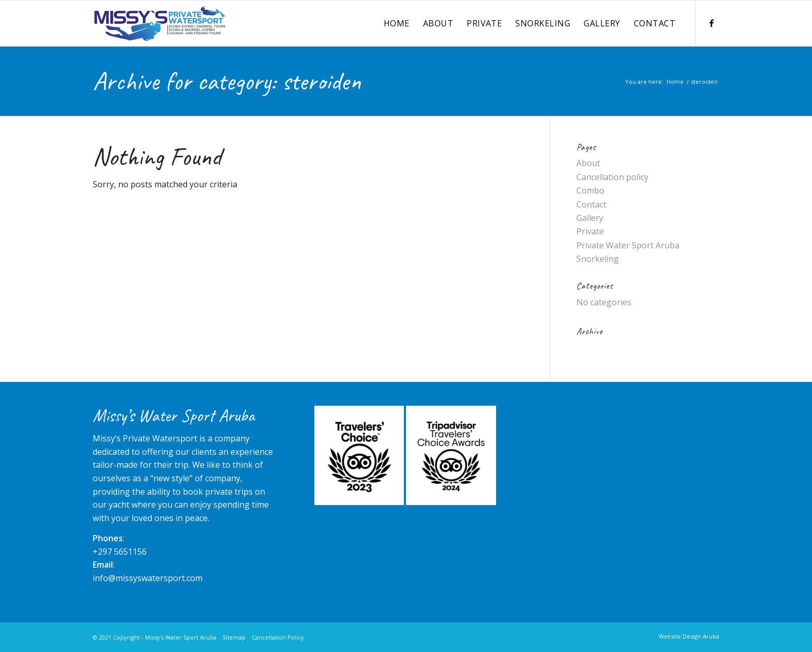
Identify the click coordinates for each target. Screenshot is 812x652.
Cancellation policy (612, 177)
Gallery (590, 218)
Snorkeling (598, 259)
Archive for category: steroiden (227, 81)
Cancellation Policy (278, 637)
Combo (590, 190)
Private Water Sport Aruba (628, 245)
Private (590, 231)
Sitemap (234, 637)
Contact (591, 204)
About (588, 163)
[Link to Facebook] (712, 23)
